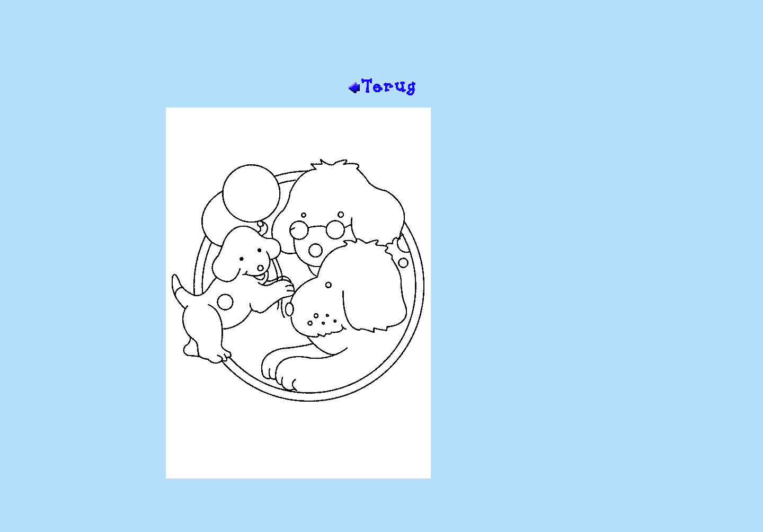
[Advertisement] (381, 43)
